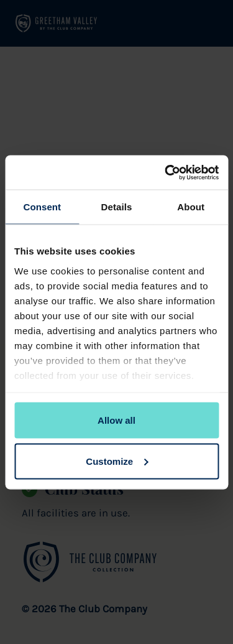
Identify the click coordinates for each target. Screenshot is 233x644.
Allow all (116, 420)
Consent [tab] (42, 207)
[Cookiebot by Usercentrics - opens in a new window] (166, 172)
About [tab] (191, 207)
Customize (117, 461)
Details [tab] (117, 207)
